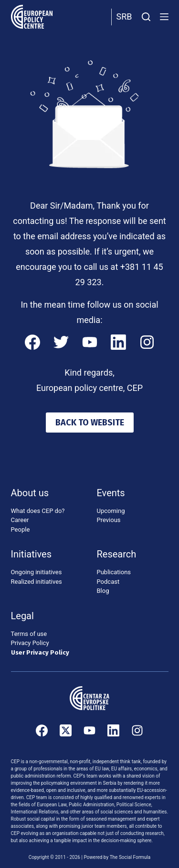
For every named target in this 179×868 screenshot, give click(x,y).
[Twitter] (61, 342)
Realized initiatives (37, 582)
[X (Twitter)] (66, 730)
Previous (109, 520)
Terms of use (29, 634)
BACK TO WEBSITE (90, 423)
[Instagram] (147, 342)
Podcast (108, 582)
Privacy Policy (30, 643)
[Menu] (164, 17)
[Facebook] (32, 342)
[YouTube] (90, 342)
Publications (114, 572)
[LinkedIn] (118, 342)
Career (20, 520)
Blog (103, 591)
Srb (124, 17)
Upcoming (111, 511)
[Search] (146, 17)
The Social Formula (130, 857)
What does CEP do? (38, 511)
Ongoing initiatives (37, 572)
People (21, 529)
